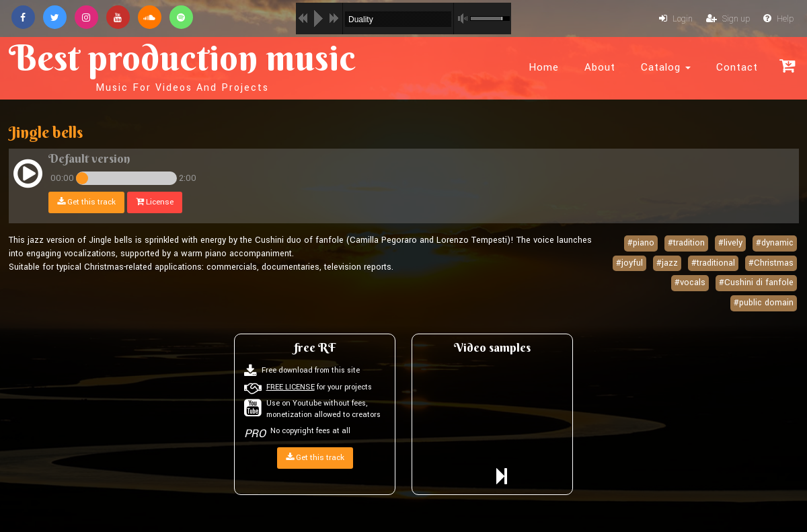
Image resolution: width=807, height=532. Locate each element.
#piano (641, 243)
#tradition (686, 243)
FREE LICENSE (291, 387)
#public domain (764, 303)
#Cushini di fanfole (756, 282)
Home (544, 67)
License (155, 202)
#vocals (690, 282)
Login (676, 19)
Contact (737, 67)
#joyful (629, 263)
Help (778, 19)
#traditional (713, 263)
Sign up (728, 19)
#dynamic (775, 243)
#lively (730, 243)
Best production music (182, 65)
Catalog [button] (666, 67)
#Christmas (771, 263)
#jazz (667, 263)
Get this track (86, 202)
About (600, 67)
